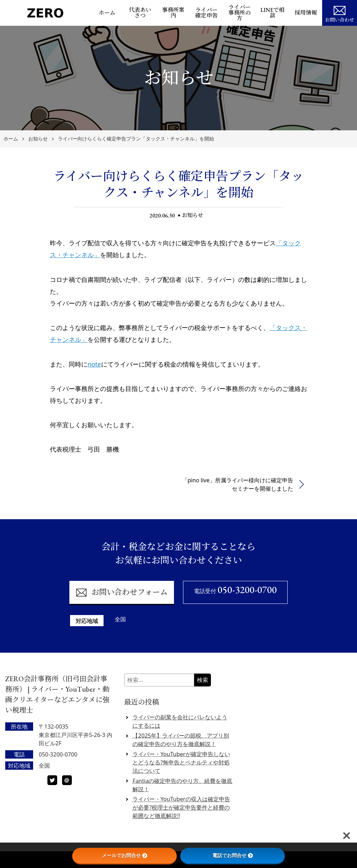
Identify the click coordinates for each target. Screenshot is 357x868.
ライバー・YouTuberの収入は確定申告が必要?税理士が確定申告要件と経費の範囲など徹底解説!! (181, 807)
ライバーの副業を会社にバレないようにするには (180, 721)
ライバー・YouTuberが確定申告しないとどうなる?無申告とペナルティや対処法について (181, 762)
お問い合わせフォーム (121, 593)
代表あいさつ (140, 13)
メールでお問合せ (124, 855)
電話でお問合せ (233, 855)
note (94, 364)
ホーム (107, 13)
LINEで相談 (272, 13)
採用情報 (306, 13)
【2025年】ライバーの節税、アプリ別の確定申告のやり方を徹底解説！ (181, 740)
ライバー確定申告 (206, 13)
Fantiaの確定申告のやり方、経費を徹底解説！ (182, 785)
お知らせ (38, 139)
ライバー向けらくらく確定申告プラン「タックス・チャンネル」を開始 (136, 139)
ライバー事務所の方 (240, 13)
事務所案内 (173, 13)
